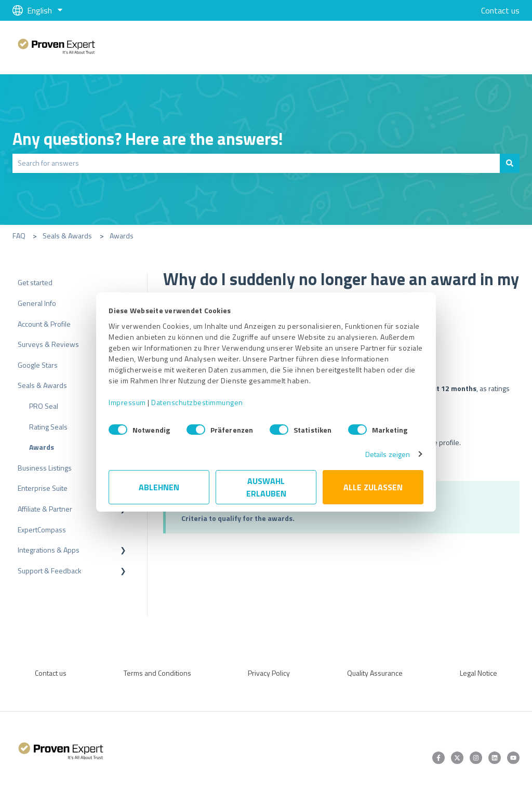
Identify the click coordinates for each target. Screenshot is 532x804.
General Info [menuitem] (37, 303)
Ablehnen (159, 487)
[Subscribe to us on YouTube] (513, 758)
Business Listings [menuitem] (45, 468)
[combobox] (256, 163)
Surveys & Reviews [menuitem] (48, 344)
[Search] (510, 163)
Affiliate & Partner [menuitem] (45, 509)
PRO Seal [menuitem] (44, 406)
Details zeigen (388, 454)
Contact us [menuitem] (51, 673)
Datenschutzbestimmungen (197, 402)
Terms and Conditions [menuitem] (157, 673)
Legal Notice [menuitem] (478, 673)
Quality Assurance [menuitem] (375, 673)
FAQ (19, 236)
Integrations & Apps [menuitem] (49, 550)
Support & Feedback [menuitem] (50, 571)
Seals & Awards (67, 236)
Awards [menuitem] (42, 447)
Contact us (500, 10)
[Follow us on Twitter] (457, 758)
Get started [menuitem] (35, 282)
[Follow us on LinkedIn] (495, 758)
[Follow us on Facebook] (438, 758)
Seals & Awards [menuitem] (42, 385)
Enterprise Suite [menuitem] (43, 488)
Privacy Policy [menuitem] (269, 673)
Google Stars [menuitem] (38, 365)
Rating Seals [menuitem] (48, 427)
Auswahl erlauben (266, 487)
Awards (122, 236)
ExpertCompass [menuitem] (42, 530)
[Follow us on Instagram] (476, 758)
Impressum (127, 402)
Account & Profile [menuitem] (44, 324)
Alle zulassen (373, 487)
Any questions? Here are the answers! (148, 139)
